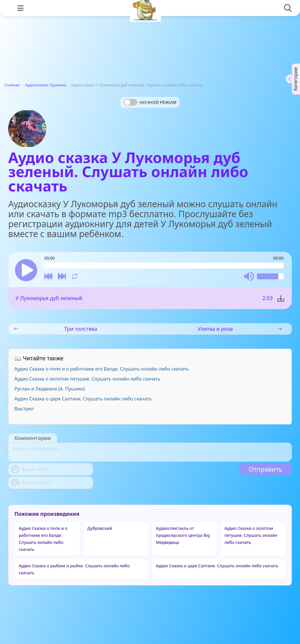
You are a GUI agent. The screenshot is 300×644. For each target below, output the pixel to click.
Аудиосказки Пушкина (46, 85)
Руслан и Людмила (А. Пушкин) (50, 389)
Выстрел (24, 409)
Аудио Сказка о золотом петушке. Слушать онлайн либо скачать (87, 379)
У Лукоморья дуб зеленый (49, 298)
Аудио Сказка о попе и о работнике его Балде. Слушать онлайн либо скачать (102, 369)
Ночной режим (158, 102)
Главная (12, 85)
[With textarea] (150, 452)
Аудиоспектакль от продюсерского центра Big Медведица (183, 535)
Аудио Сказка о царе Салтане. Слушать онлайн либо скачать (83, 399)
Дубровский (100, 528)
